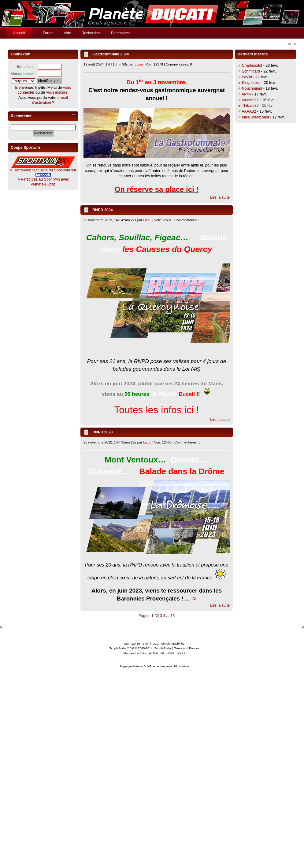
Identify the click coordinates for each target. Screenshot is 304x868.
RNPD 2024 (103, 210)
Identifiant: (26, 67)
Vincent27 (250, 100)
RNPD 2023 (103, 432)
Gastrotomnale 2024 (111, 54)
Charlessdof (252, 65)
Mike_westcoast (256, 117)
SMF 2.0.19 (132, 644)
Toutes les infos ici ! (156, 410)
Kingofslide (251, 83)
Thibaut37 (250, 106)
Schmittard (251, 71)
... (169, 616)
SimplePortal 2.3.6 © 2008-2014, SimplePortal (140, 648)
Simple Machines (173, 644)
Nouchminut (252, 88)
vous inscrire (57, 92)
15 (172, 616)
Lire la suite (220, 197)
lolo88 (247, 77)
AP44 (246, 94)
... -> (191, 599)
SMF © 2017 (151, 644)
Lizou (139, 64)
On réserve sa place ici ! (157, 189)
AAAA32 (249, 111)
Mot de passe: (23, 74)
